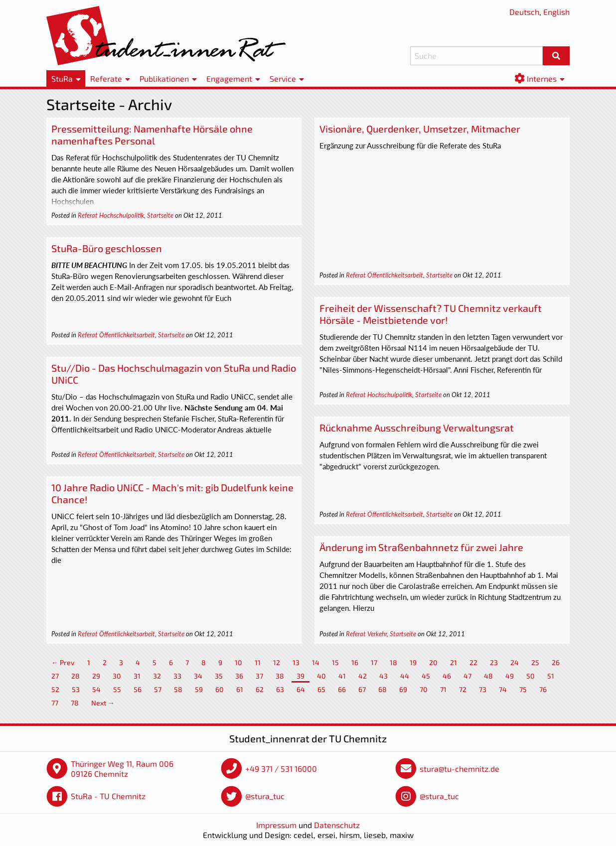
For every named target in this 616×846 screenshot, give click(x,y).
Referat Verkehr (366, 634)
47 (467, 676)
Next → (103, 703)
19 (413, 662)
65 (321, 689)
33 (177, 676)
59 (199, 689)
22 (473, 662)
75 (523, 689)
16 (355, 662)
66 (342, 689)
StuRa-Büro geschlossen (107, 248)
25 (535, 662)
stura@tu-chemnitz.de (460, 769)
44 (405, 676)
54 (96, 689)
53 (76, 689)
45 (426, 676)
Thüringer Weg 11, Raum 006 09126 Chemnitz (122, 769)
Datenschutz (337, 825)
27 (55, 676)
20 (433, 662)
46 (447, 676)
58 (178, 689)
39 (301, 676)
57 (158, 689)
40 (321, 676)
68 (383, 689)
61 (240, 689)
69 (403, 689)
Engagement (229, 78)
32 (157, 676)
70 (424, 689)
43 (384, 676)
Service (283, 78)
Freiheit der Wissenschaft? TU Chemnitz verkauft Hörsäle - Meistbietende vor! (431, 314)
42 (363, 676)
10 (238, 662)
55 (117, 689)
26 (556, 662)
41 (342, 676)
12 (277, 662)
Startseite (160, 215)
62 (260, 689)
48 (488, 676)
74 (503, 689)
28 (76, 676)
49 (510, 676)
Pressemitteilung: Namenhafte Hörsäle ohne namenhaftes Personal (152, 135)
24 (515, 662)
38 (280, 676)
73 (483, 689)
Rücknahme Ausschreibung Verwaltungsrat (417, 427)
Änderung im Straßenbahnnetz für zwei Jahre (421, 547)
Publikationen (164, 78)
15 (335, 662)
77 (55, 703)
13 (296, 662)
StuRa (62, 78)
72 (463, 689)
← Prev (63, 662)
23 (494, 662)
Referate (106, 78)
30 (117, 676)
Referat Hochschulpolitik (111, 215)
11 (258, 662)
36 (239, 676)
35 (219, 676)
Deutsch (524, 12)
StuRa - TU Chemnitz (108, 796)
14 (316, 662)
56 (138, 689)
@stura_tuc (265, 796)
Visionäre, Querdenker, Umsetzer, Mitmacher (420, 129)
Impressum (276, 825)
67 (362, 689)
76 (543, 689)
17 (374, 662)
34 (198, 676)
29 (96, 676)
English (556, 12)
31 (137, 676)
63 (280, 689)
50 (531, 676)
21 (454, 662)
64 (301, 689)
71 (443, 689)
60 (220, 689)
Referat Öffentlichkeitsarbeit (385, 275)
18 (393, 662)
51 (551, 676)
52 (55, 689)
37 (259, 676)
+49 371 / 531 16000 (281, 769)
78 (75, 703)
